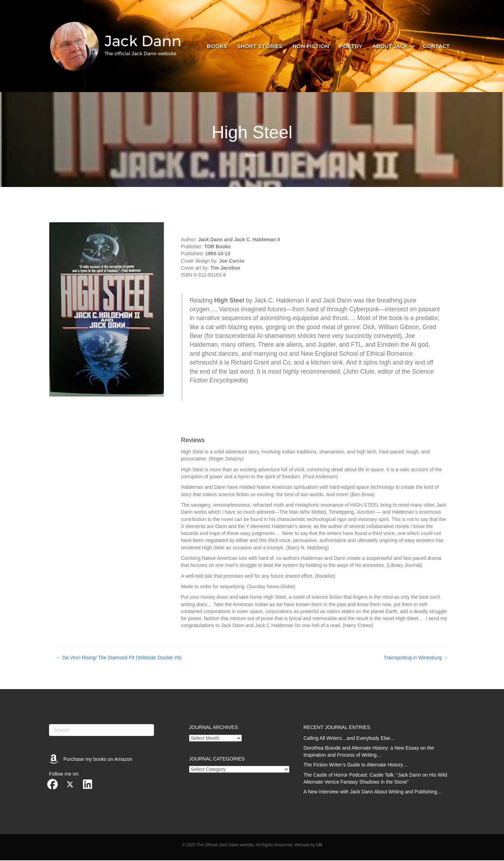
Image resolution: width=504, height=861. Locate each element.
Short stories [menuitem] (260, 46)
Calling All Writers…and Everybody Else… (349, 739)
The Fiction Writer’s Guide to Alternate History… (356, 766)
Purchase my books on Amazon (98, 760)
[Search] (101, 731)
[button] (413, 47)
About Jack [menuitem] (390, 46)
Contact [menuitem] (436, 46)
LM (319, 846)
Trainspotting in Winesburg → (416, 658)
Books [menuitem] (217, 46)
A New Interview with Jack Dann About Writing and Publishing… (373, 793)
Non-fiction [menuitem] (311, 46)
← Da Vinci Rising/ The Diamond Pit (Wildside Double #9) (119, 658)
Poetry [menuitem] (351, 46)
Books (252, 156)
